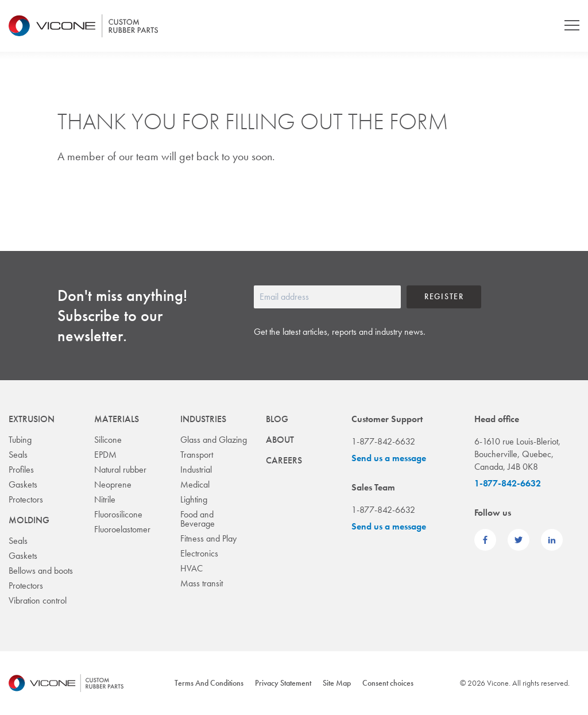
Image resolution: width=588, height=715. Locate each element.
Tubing (20, 440)
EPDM (105, 455)
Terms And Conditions (209, 683)
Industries (203, 419)
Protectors (26, 499)
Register (444, 296)
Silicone (108, 440)
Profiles (21, 469)
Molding (29, 520)
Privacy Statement (283, 683)
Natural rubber (120, 469)
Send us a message (389, 458)
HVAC (192, 568)
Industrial (196, 469)
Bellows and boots (41, 571)
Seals (18, 455)
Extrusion (32, 419)
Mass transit (202, 583)
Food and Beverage (198, 519)
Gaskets (23, 484)
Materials (117, 419)
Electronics (199, 553)
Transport (197, 455)
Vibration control (38, 600)
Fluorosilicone (118, 514)
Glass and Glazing (214, 440)
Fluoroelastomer (122, 529)
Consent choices (388, 683)
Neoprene (113, 484)
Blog (277, 419)
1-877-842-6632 (508, 483)
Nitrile (105, 499)
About (280, 440)
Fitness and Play (208, 538)
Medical (195, 484)
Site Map (337, 683)
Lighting (194, 499)
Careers (284, 460)
